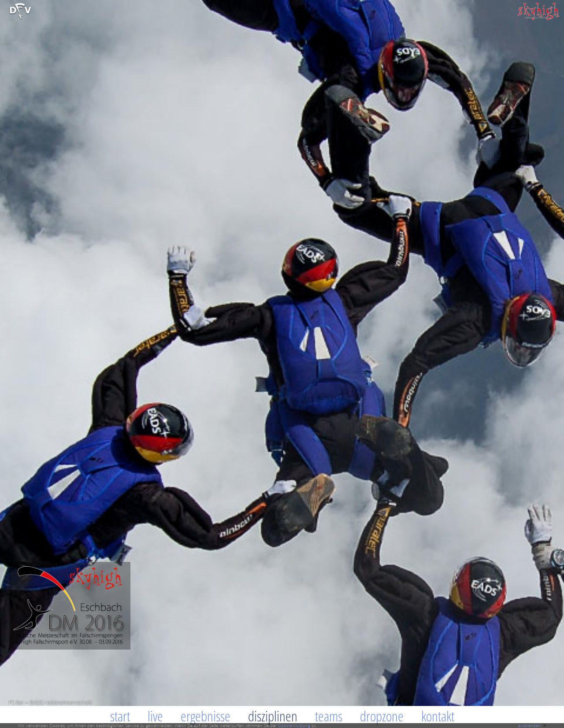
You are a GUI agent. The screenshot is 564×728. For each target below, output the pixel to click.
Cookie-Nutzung (294, 725)
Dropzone (382, 716)
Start (120, 716)
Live (155, 716)
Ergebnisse (206, 716)
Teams (329, 716)
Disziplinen (273, 716)
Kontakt (438, 716)
